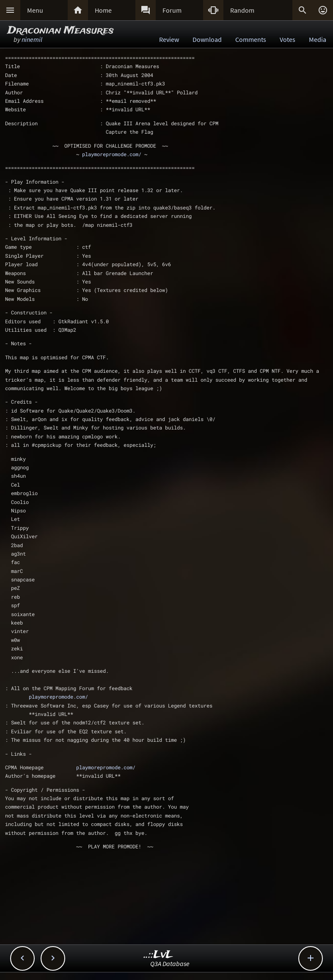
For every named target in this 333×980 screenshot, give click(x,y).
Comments (251, 39)
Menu (35, 10)
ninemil (32, 39)
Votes (288, 39)
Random (242, 10)
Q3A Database (170, 963)
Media (318, 39)
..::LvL (158, 955)
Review (169, 39)
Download (207, 39)
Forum (172, 10)
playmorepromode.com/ (112, 154)
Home (103, 10)
